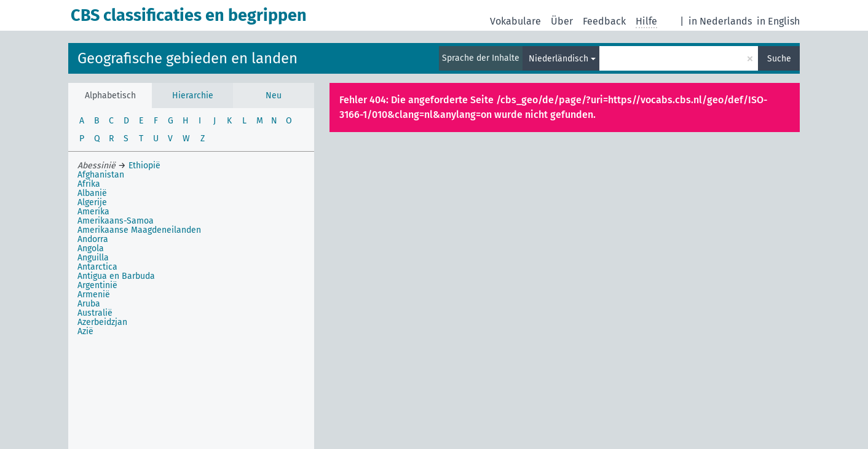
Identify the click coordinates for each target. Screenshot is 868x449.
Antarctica (97, 267)
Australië (95, 313)
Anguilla (93, 258)
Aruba (89, 304)
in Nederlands (720, 21)
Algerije (92, 202)
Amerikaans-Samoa (116, 221)
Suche (779, 59)
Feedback (604, 21)
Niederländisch (558, 59)
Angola (91, 248)
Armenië (94, 295)
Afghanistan (101, 175)
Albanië (92, 193)
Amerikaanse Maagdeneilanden (139, 230)
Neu (274, 96)
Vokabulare (515, 21)
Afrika (89, 184)
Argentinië (97, 285)
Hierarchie (193, 96)
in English (778, 21)
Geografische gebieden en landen (187, 58)
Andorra (93, 239)
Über (562, 21)
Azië (85, 331)
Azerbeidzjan (102, 322)
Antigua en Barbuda (116, 276)
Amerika (93, 212)
